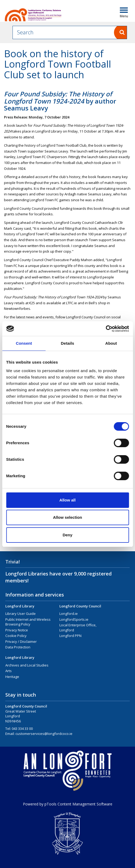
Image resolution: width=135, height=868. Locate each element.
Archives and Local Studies (27, 665)
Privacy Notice (17, 630)
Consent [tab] (24, 343)
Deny (67, 535)
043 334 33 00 (22, 729)
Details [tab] (68, 343)
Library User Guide (21, 614)
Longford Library (20, 606)
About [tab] (111, 343)
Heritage (12, 677)
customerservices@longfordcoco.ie (44, 734)
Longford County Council (80, 606)
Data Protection (18, 647)
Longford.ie (69, 614)
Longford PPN (70, 636)
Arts (9, 671)
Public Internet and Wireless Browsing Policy (28, 622)
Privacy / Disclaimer (21, 641)
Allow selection (67, 517)
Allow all (67, 500)
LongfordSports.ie (74, 619)
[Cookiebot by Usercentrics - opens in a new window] (106, 329)
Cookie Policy (16, 636)
